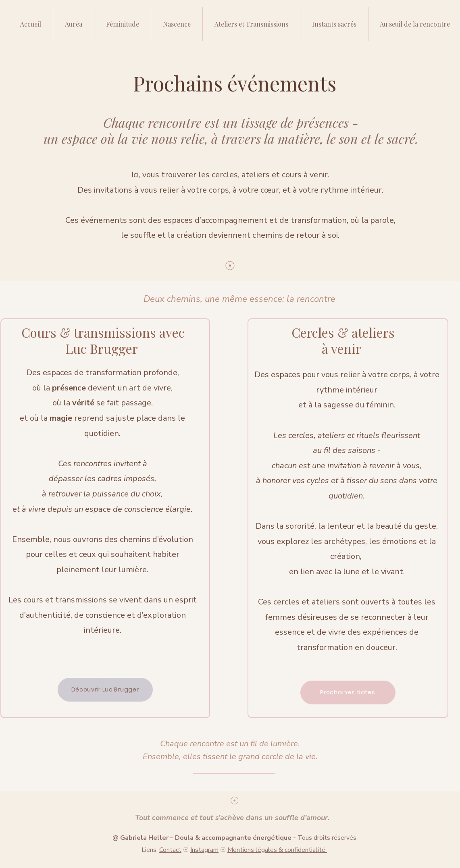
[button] (251, 24)
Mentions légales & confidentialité (277, 850)
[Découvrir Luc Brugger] (105, 690)
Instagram (204, 850)
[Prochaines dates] (348, 693)
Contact (170, 850)
